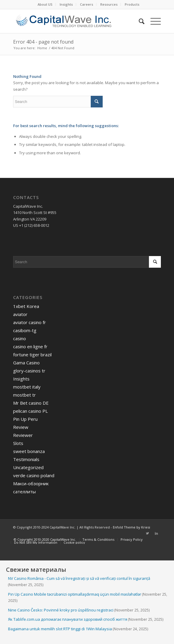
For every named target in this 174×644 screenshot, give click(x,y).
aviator (20, 314)
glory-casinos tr (29, 371)
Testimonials (26, 459)
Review (21, 427)
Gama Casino (26, 363)
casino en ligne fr (30, 346)
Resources (109, 4)
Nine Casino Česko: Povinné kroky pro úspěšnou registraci (61, 610)
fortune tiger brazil (32, 355)
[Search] (139, 21)
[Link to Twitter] (147, 533)
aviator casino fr (30, 322)
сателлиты (24, 492)
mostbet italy (27, 387)
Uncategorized (28, 467)
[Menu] (153, 21)
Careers (87, 4)
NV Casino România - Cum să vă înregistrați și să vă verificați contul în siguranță (79, 578)
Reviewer (23, 435)
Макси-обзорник (31, 483)
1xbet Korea (26, 306)
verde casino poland (34, 475)
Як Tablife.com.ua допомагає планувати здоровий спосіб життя (68, 619)
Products (132, 4)
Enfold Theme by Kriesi (131, 527)
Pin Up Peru (25, 419)
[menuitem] (45, 4)
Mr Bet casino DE (31, 403)
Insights (66, 4)
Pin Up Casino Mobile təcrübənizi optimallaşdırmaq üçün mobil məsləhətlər (75, 594)
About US (45, 4)
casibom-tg (25, 330)
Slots (18, 443)
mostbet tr (24, 395)
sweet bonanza (29, 451)
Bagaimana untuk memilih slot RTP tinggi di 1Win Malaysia (60, 629)
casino (20, 338)
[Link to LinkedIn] (156, 533)
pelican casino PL (30, 411)
